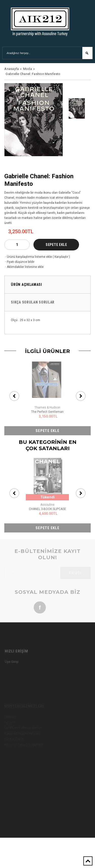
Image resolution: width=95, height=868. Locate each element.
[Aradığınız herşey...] (47, 53)
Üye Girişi (12, 667)
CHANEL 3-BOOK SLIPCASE (48, 509)
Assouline (47, 505)
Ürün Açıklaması (26, 285)
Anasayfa (12, 69)
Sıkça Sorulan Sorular (33, 302)
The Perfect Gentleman (47, 412)
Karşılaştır (61, 257)
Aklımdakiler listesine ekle (24, 267)
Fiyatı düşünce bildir (19, 262)
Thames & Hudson (47, 407)
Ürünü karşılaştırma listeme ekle (28, 257)
